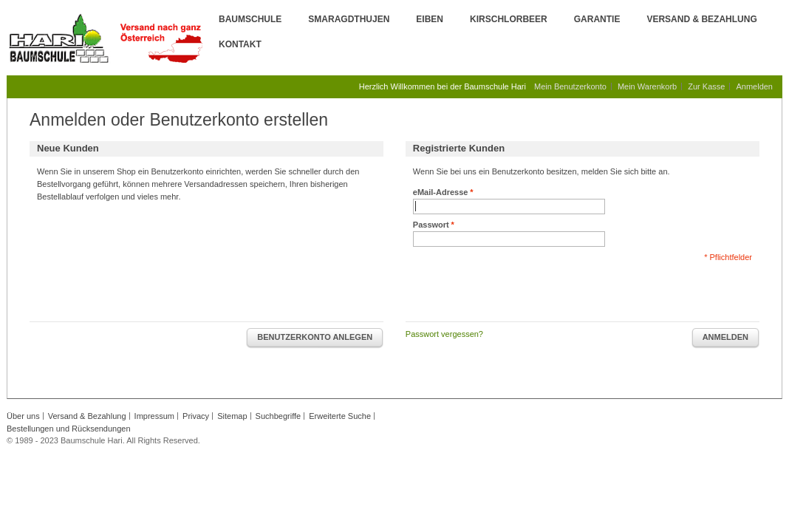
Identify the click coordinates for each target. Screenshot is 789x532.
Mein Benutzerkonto (570, 86)
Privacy (196, 416)
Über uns (23, 416)
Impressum (154, 416)
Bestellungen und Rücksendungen (69, 429)
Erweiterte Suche (340, 416)
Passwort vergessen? (444, 334)
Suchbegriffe (279, 416)
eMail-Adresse (441, 192)
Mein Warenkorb (647, 86)
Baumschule (250, 19)
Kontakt (240, 44)
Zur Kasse (706, 86)
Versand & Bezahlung (701, 19)
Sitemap (232, 416)
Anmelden (754, 86)
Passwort (431, 225)
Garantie (597, 19)
